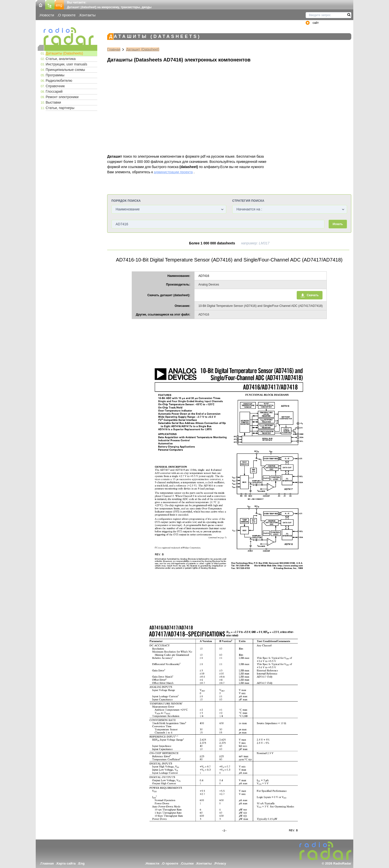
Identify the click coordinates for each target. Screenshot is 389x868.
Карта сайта (66, 863)
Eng (81, 863)
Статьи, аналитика (61, 59)
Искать (338, 224)
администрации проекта (173, 172)
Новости (47, 15)
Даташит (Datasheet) (143, 49)
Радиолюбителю (59, 81)
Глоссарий (54, 91)
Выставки (53, 102)
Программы (55, 75)
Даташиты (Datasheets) (64, 53)
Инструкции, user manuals (66, 64)
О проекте (67, 15)
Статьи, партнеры (60, 108)
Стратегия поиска (248, 201)
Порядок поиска (126, 201)
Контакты (88, 15)
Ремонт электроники (62, 97)
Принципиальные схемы (65, 70)
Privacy (220, 863)
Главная (114, 49)
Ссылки (187, 863)
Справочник (55, 86)
